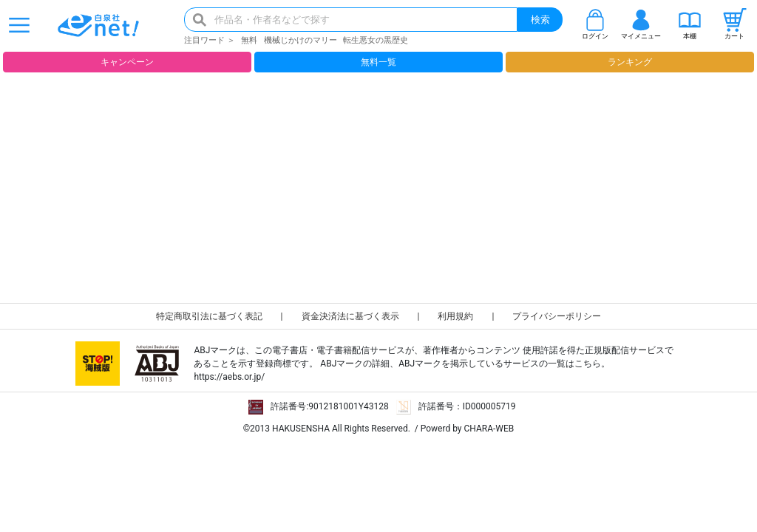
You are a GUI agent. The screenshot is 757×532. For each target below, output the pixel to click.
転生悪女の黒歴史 (376, 40)
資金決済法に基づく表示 (350, 316)
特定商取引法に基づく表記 (209, 316)
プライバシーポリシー (557, 316)
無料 (249, 40)
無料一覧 (378, 62)
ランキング (630, 62)
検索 (540, 20)
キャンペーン (127, 62)
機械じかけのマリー (301, 40)
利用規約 (455, 316)
